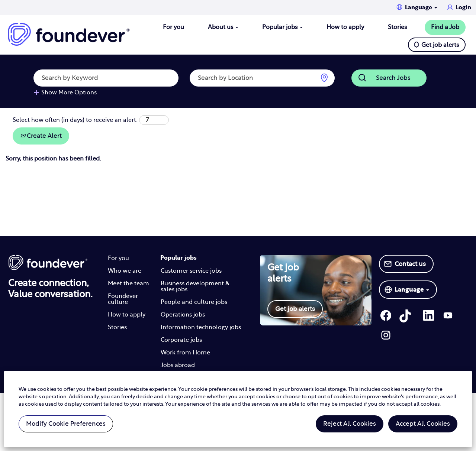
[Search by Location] (262, 78)
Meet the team (128, 283)
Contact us (410, 264)
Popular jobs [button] (282, 27)
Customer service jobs (191, 271)
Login (463, 7)
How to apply (345, 27)
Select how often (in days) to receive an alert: (75, 120)
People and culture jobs (194, 302)
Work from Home (185, 353)
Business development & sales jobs (195, 286)
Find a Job (445, 27)
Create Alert (41, 136)
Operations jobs (183, 315)
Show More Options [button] (69, 93)
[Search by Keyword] (106, 78)
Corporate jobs (181, 340)
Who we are (125, 271)
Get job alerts (440, 45)
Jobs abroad (178, 365)
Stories (397, 27)
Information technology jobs (201, 327)
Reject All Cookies (350, 424)
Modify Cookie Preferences (66, 424)
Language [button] (421, 7)
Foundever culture (123, 299)
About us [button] (223, 27)
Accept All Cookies (423, 424)
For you (173, 27)
